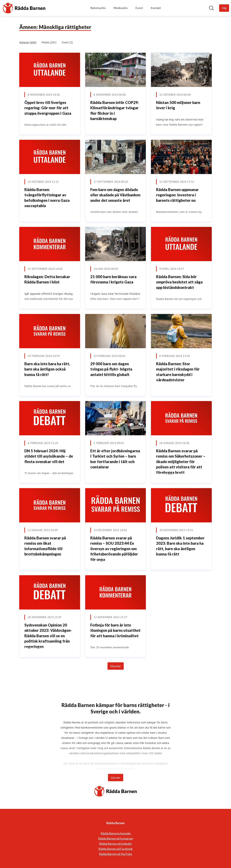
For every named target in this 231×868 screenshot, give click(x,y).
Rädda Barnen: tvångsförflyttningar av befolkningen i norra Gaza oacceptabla (47, 198)
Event (139, 8)
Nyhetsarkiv (98, 8)
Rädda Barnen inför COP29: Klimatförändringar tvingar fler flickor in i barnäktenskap (115, 111)
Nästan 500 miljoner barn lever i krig (178, 105)
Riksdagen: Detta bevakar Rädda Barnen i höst (47, 279)
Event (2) (67, 42)
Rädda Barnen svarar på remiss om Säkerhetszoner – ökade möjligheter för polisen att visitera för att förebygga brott (181, 462)
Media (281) (49, 42)
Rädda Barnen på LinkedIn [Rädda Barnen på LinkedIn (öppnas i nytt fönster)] (116, 844)
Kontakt (156, 8)
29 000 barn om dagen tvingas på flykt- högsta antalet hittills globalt (111, 369)
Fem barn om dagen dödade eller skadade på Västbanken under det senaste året (115, 195)
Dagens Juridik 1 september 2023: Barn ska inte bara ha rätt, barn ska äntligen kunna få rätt (180, 546)
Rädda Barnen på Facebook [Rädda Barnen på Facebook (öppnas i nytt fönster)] (116, 849)
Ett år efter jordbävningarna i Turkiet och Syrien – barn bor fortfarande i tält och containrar (115, 459)
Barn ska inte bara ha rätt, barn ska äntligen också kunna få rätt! (47, 369)
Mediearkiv (121, 8)
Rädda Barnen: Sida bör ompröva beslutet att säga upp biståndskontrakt (179, 282)
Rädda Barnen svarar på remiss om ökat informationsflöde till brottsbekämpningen (45, 546)
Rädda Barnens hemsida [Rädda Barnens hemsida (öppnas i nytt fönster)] (116, 833)
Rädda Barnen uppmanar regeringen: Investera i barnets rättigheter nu (177, 195)
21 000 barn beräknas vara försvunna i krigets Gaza (113, 279)
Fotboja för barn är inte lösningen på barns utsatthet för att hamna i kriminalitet (115, 630)
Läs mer (116, 778)
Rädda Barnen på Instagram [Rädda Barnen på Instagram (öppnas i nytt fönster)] (116, 838)
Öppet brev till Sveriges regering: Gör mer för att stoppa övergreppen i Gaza (48, 108)
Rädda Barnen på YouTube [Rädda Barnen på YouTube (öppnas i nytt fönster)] (116, 854)
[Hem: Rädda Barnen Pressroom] (24, 8)
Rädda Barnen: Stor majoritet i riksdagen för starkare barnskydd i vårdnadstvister (178, 372)
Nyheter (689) (28, 42)
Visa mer (116, 666)
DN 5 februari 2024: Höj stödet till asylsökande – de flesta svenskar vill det (49, 456)
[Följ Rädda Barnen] (224, 8)
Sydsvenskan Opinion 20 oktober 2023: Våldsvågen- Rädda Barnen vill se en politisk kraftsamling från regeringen (48, 636)
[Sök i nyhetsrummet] (211, 8)
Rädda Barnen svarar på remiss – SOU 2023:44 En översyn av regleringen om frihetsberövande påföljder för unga (114, 549)
